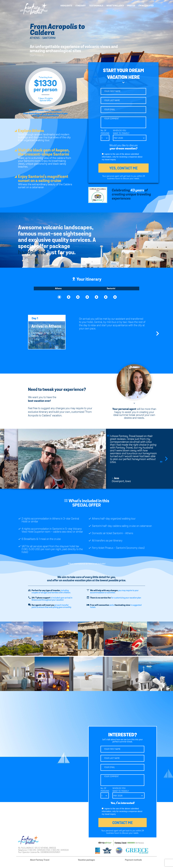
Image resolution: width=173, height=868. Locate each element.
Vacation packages (86, 860)
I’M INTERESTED (146, 6)
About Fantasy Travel (40, 860)
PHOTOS (131, 6)
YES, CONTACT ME (124, 168)
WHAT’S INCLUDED (115, 6)
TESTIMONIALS (96, 6)
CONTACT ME (123, 823)
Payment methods (133, 860)
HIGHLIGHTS (66, 6)
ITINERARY (81, 6)
